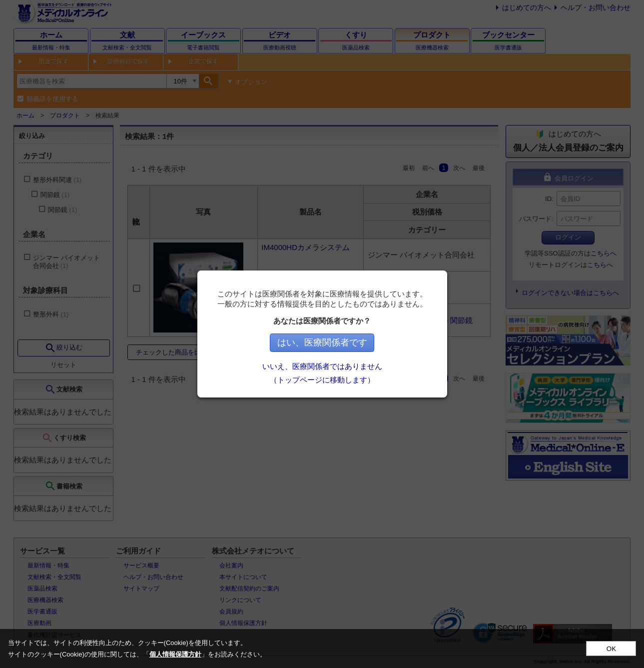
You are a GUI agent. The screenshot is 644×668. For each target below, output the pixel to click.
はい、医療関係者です (322, 342)
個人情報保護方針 (175, 654)
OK (611, 649)
